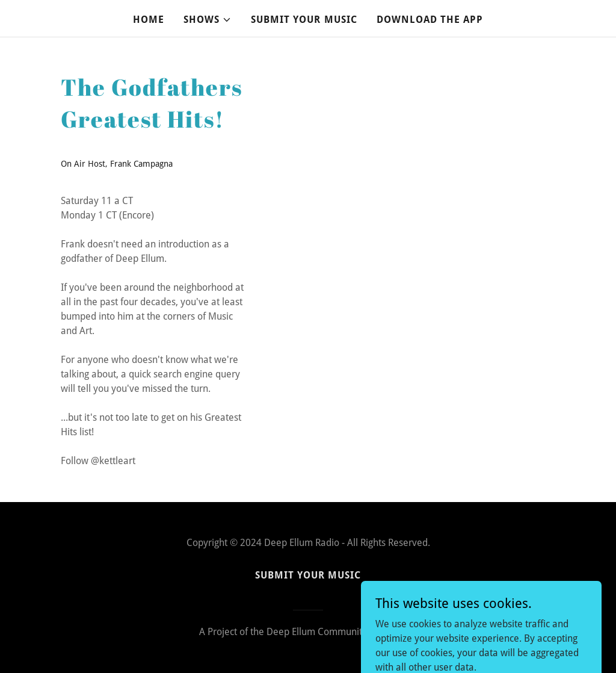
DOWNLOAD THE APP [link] (430, 20)
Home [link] (149, 20)
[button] (208, 20)
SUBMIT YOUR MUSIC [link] (304, 20)
